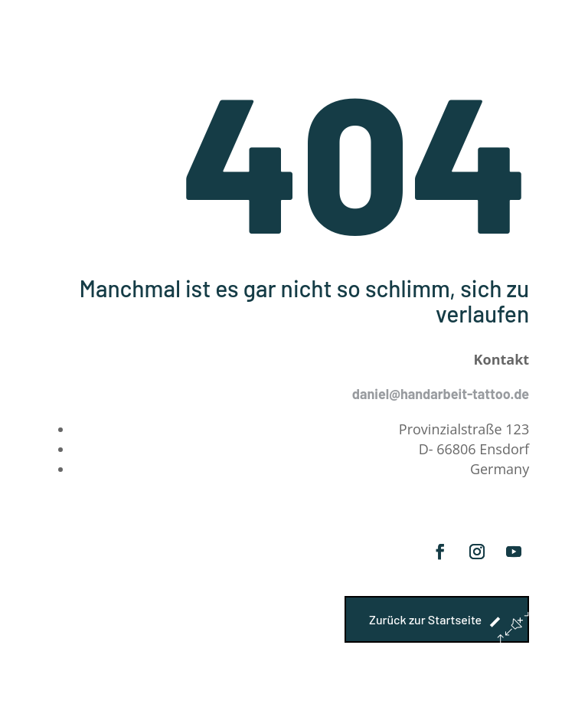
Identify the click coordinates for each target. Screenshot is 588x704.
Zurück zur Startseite (425, 619)
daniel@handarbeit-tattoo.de (441, 394)
